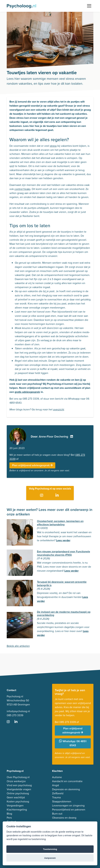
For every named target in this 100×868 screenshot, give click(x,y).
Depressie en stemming (66, 789)
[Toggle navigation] (89, 6)
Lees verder (63, 540)
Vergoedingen (15, 806)
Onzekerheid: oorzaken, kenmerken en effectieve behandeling (60, 523)
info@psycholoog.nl (18, 711)
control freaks (22, 189)
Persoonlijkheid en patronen (69, 810)
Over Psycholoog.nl (18, 777)
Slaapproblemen (62, 801)
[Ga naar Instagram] (42, 495)
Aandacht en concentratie (67, 781)
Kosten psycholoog (18, 801)
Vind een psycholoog (19, 785)
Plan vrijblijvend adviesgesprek (32, 465)
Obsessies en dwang (64, 818)
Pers (9, 818)
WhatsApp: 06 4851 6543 (73, 743)
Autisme (57, 777)
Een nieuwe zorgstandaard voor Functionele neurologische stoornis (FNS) (64, 553)
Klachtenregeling (17, 810)
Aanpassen (50, 858)
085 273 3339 (15, 715)
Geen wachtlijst (16, 797)
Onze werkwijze (16, 781)
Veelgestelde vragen (19, 789)
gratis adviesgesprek (27, 392)
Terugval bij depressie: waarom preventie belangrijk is (62, 583)
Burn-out (57, 814)
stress (53, 146)
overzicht (59, 410)
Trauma (56, 797)
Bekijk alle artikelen (18, 646)
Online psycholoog (18, 793)
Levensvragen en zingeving (68, 806)
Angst (56, 785)
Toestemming (50, 849)
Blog (9, 814)
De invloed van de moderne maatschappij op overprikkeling (64, 613)
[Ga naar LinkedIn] (58, 495)
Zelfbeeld (58, 793)
